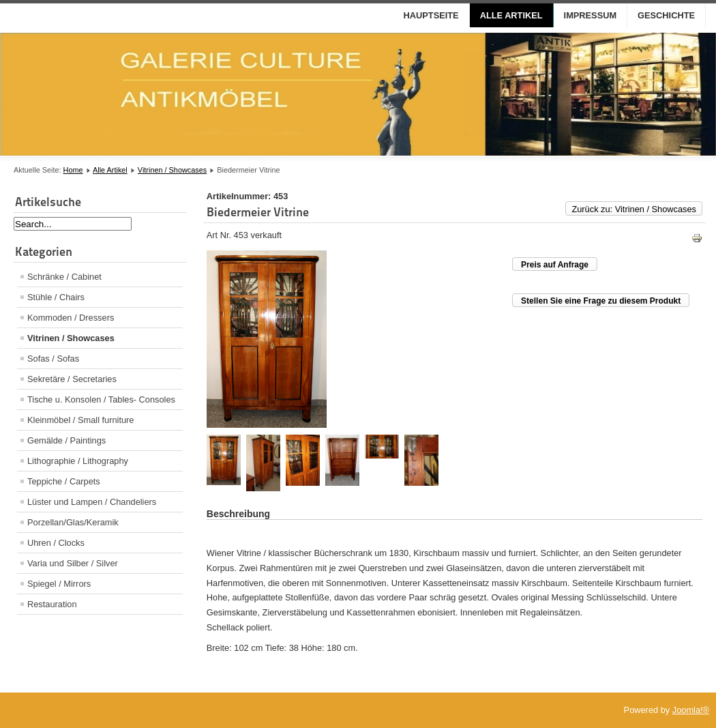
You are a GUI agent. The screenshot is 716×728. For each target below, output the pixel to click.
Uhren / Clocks (56, 543)
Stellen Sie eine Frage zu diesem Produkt (601, 301)
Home (73, 170)
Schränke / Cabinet (64, 277)
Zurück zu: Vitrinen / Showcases (634, 209)
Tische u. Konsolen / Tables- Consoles (101, 399)
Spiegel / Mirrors (59, 584)
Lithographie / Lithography (78, 461)
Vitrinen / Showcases (172, 170)
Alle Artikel (511, 15)
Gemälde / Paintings (66, 440)
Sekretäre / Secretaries (72, 379)
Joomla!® (691, 710)
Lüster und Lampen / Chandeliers (92, 502)
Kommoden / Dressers (71, 318)
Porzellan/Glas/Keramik (73, 522)
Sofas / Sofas (53, 359)
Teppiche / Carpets (64, 481)
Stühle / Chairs (56, 297)
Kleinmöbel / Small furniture (80, 420)
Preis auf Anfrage (555, 265)
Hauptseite (431, 15)
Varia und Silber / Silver (73, 563)
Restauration (52, 604)
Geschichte (666, 15)
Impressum (591, 15)
